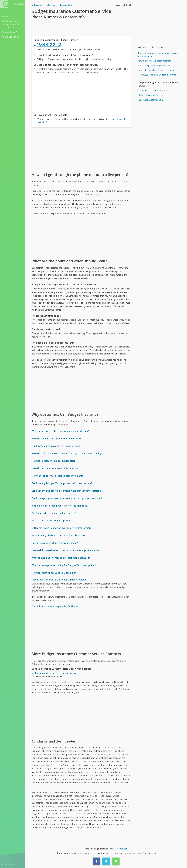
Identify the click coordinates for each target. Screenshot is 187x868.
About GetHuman (10, 37)
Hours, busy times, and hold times (154, 65)
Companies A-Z (9, 32)
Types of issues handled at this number (157, 70)
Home (5, 17)
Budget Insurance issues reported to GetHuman (55, 606)
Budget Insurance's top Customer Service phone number (158, 55)
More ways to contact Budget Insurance (157, 75)
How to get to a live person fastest (154, 61)
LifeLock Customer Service (150, 95)
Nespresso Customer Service (152, 100)
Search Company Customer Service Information (10, 24)
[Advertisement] (81, 93)
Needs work (121, 849)
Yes (112, 849)
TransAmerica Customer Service (153, 91)
